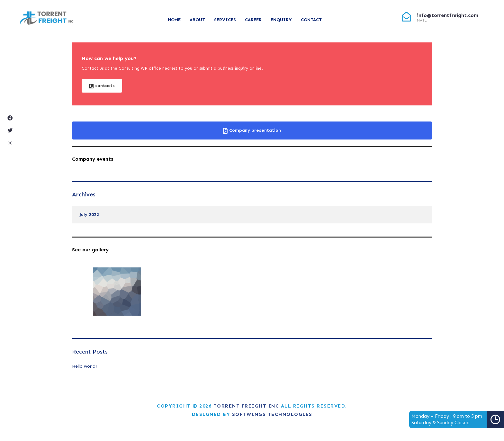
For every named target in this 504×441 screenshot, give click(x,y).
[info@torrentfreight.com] (406, 17)
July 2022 (89, 215)
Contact (311, 20)
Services (225, 20)
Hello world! (84, 366)
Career (253, 20)
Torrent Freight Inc (246, 406)
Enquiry (281, 20)
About (197, 20)
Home (174, 20)
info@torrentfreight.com (448, 15)
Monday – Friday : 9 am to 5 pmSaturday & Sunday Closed (458, 419)
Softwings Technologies (272, 414)
